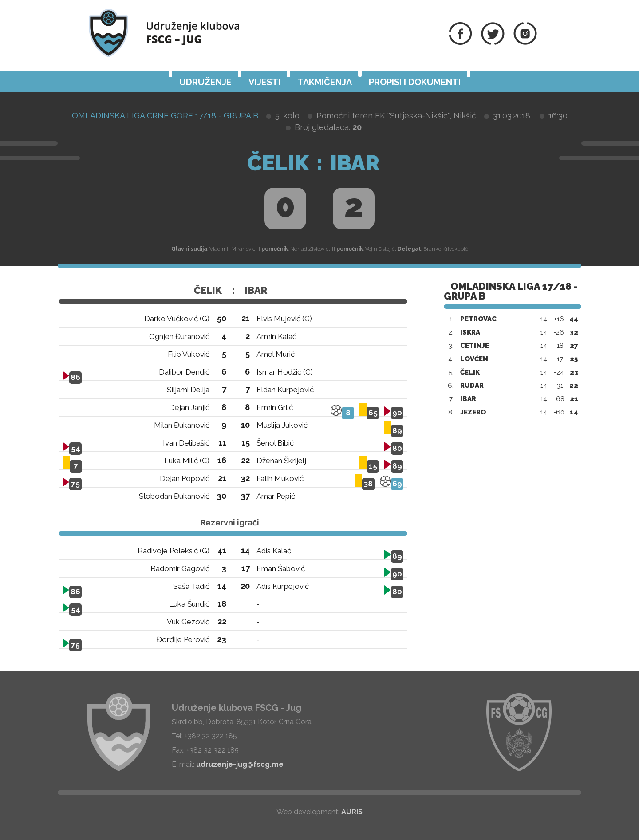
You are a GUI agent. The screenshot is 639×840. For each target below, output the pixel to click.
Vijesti (264, 82)
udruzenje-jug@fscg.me (240, 764)
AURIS (352, 812)
